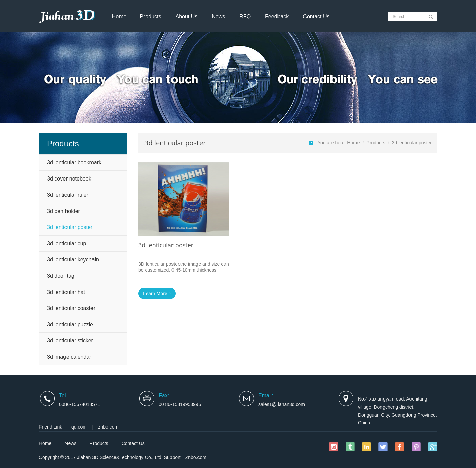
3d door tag (61, 276)
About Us (186, 16)
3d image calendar (69, 357)
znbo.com (109, 427)
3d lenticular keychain (73, 260)
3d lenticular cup (67, 243)
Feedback (277, 16)
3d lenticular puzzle (70, 324)
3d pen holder (63, 211)
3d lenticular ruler (68, 195)
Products (150, 16)
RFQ (245, 16)
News (218, 16)
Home (119, 16)
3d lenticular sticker (70, 341)
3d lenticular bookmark (74, 162)
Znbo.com (196, 457)
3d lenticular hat (66, 292)
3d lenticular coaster (71, 308)
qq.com (79, 427)
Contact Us (316, 16)
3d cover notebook (69, 179)
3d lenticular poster (70, 227)
